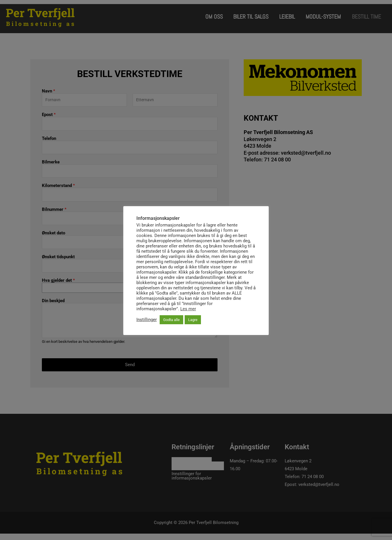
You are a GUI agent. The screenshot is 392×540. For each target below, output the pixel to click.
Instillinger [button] (147, 320)
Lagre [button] (193, 320)
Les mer (188, 309)
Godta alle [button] (171, 320)
